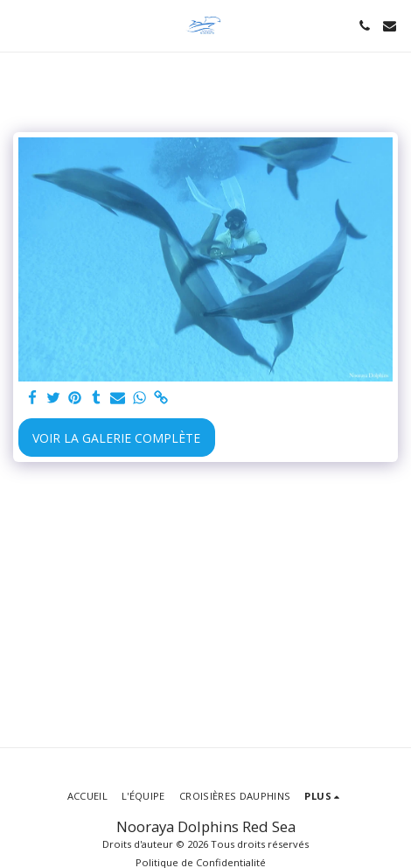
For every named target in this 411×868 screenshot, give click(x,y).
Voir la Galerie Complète (116, 438)
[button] (19, 25)
